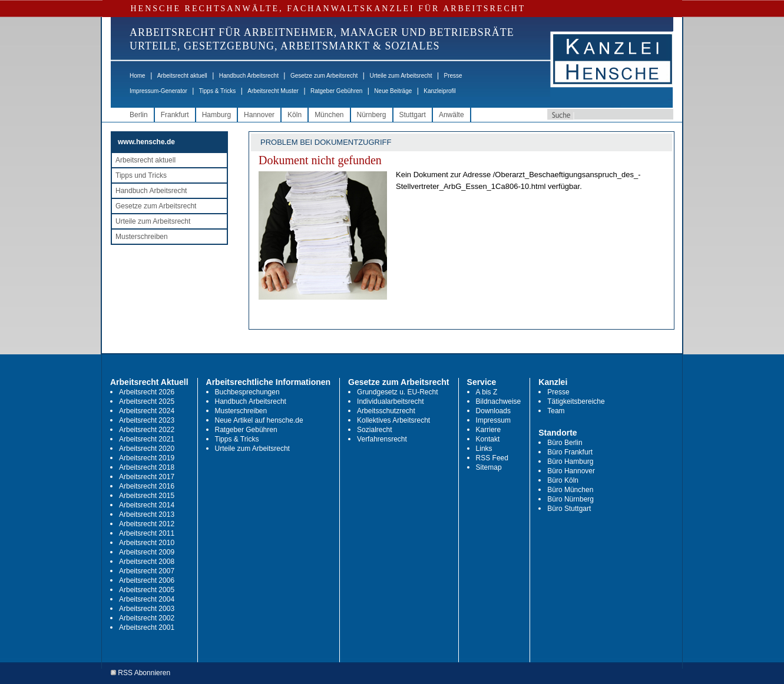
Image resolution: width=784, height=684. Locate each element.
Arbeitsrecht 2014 (147, 505)
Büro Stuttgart (569, 509)
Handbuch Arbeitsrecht (249, 76)
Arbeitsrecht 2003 (147, 609)
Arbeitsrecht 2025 (147, 401)
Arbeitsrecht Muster (273, 91)
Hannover (259, 115)
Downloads (493, 411)
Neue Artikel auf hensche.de (259, 420)
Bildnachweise (499, 401)
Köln (295, 115)
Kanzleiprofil (439, 91)
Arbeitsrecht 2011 (147, 533)
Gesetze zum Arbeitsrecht (324, 76)
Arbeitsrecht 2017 (147, 477)
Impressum (493, 420)
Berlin (139, 115)
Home (138, 76)
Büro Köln (563, 480)
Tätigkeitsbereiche (576, 401)
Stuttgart (413, 115)
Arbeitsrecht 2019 (147, 458)
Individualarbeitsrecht (390, 401)
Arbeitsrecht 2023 (147, 420)
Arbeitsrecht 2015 (147, 496)
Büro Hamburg (570, 461)
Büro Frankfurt (570, 452)
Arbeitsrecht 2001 (147, 627)
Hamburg (216, 115)
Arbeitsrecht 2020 (147, 449)
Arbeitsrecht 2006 (147, 580)
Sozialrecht (374, 430)
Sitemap (489, 467)
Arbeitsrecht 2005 (147, 590)
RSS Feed (492, 458)
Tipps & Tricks (217, 91)
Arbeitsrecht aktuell (182, 76)
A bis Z (487, 392)
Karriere (489, 430)
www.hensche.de (146, 142)
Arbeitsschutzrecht (386, 411)
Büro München (570, 490)
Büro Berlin (565, 443)
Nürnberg (372, 115)
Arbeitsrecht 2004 (147, 599)
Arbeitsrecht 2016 (147, 486)
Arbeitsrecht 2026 (147, 392)
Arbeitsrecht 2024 (147, 411)
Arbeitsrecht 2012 (147, 524)
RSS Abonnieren (140, 673)
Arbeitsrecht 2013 (147, 514)
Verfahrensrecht (382, 439)
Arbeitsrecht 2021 (147, 439)
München (329, 115)
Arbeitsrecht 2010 (147, 543)
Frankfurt (175, 115)
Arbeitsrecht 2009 (147, 552)
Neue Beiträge (393, 91)
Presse (453, 76)
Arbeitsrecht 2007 (147, 571)
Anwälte (451, 115)
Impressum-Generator (158, 91)
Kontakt (488, 439)
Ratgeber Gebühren (336, 91)
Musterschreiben (142, 237)
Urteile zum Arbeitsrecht (401, 76)
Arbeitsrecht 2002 (147, 618)
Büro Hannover (571, 471)
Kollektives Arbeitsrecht (393, 420)
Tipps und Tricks (141, 175)
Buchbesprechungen (247, 392)
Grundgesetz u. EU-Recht (397, 392)
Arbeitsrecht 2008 (147, 562)
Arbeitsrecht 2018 (147, 467)
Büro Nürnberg (570, 499)
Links (484, 449)
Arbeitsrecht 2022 (147, 430)
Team (556, 411)
